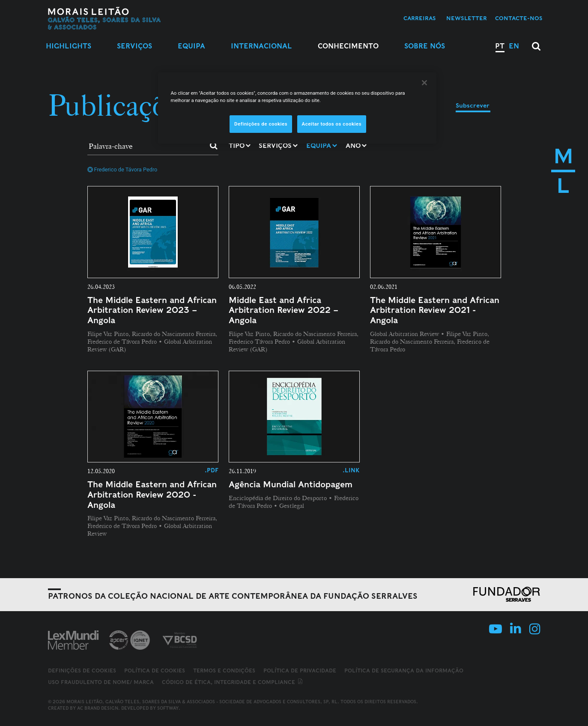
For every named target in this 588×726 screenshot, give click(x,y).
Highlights (69, 46)
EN (514, 46)
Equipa (191, 46)
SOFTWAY (168, 708)
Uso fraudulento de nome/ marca (101, 682)
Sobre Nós (425, 46)
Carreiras (420, 18)
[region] (297, 108)
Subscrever (473, 105)
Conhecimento (348, 46)
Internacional (261, 46)
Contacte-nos (519, 18)
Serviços (134, 46)
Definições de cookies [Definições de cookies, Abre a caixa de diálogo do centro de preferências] (261, 124)
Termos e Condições (224, 670)
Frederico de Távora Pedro (122, 169)
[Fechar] (424, 83)
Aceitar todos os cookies (332, 124)
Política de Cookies (155, 670)
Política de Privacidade (300, 670)
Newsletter (467, 18)
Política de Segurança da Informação (404, 670)
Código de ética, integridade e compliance (233, 682)
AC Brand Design (98, 708)
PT (500, 46)
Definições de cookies (82, 671)
